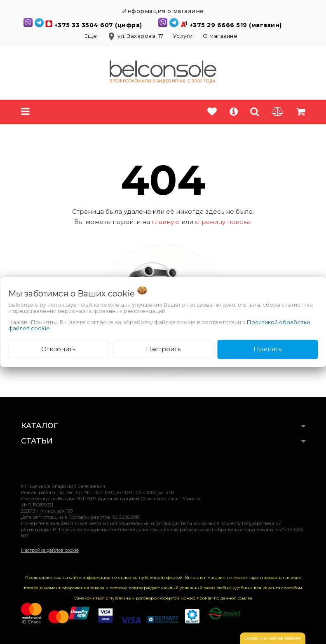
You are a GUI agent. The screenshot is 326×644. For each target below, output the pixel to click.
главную (166, 222)
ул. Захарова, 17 (136, 36)
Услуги (183, 36)
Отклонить (58, 349)
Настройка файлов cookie (50, 550)
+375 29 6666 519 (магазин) (236, 25)
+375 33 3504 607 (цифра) (99, 25)
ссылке (245, 598)
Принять (267, 349)
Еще (91, 36)
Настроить (163, 349)
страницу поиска (223, 222)
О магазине (220, 36)
